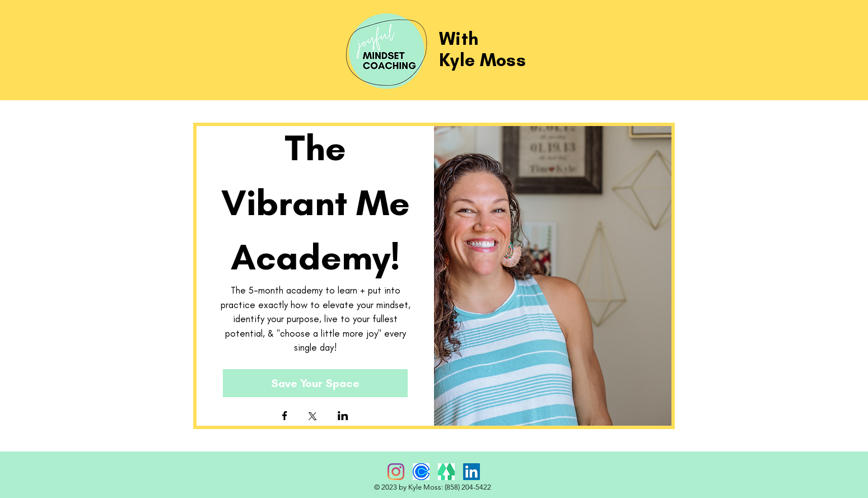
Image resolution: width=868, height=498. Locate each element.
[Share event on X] (312, 417)
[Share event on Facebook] (285, 417)
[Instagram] (396, 472)
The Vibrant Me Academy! (320, 202)
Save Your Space (315, 383)
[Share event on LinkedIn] (343, 417)
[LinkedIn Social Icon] (472, 472)
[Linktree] (446, 472)
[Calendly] (421, 472)
